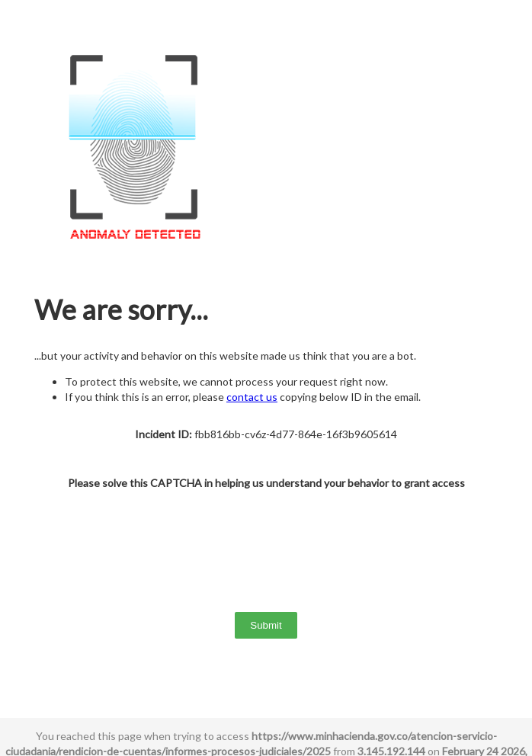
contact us (252, 397)
